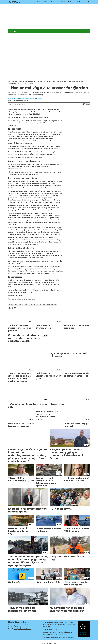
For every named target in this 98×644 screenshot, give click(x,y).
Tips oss (47, 2)
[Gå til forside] (14, 2)
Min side (64, 2)
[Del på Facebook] (84, 104)
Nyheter (32, 2)
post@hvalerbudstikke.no (22, 629)
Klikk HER (71, 638)
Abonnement (55, 2)
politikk (43, 305)
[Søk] (89, 2)
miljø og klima (51, 305)
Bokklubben (72, 2)
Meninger (40, 2)
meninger (26, 305)
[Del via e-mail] (89, 104)
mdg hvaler (35, 305)
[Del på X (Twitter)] (86, 104)
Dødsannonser (82, 2)
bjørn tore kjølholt (15, 305)
